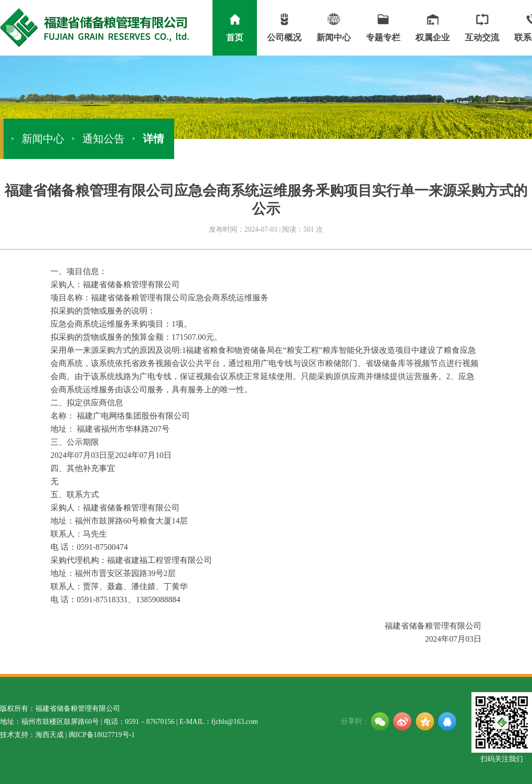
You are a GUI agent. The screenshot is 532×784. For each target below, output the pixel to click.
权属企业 (433, 26)
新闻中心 (334, 26)
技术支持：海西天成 (32, 735)
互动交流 (482, 26)
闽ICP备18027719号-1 (102, 735)
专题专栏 (383, 26)
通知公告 (103, 139)
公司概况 (284, 26)
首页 (235, 26)
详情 (153, 139)
